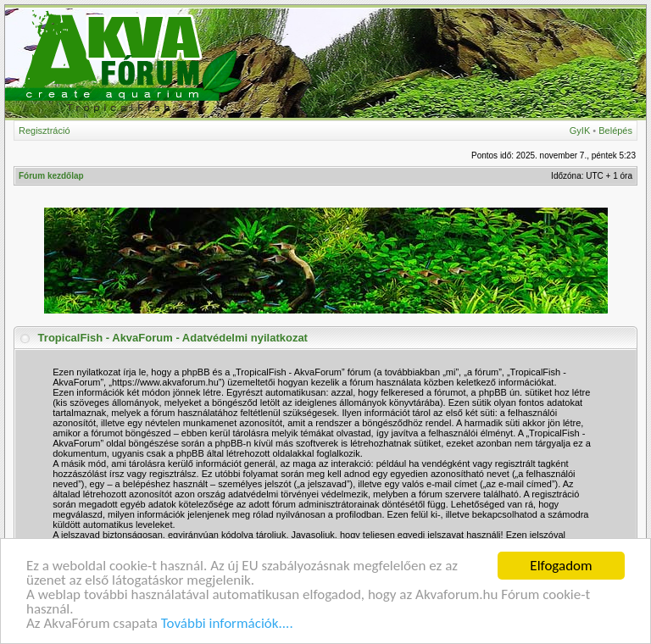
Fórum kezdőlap (51, 176)
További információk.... (227, 624)
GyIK (580, 130)
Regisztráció (45, 130)
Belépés (615, 130)
